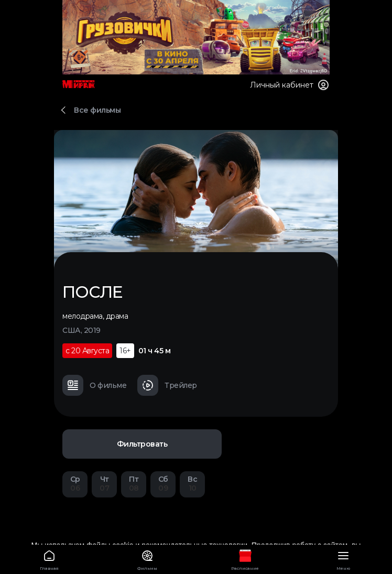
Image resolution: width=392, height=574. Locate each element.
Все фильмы (97, 110)
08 (134, 484)
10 (192, 484)
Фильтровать (142, 444)
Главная (49, 559)
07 (104, 484)
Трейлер (167, 385)
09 (163, 484)
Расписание (245, 559)
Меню (343, 559)
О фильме (94, 385)
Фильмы (147, 559)
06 (75, 484)
